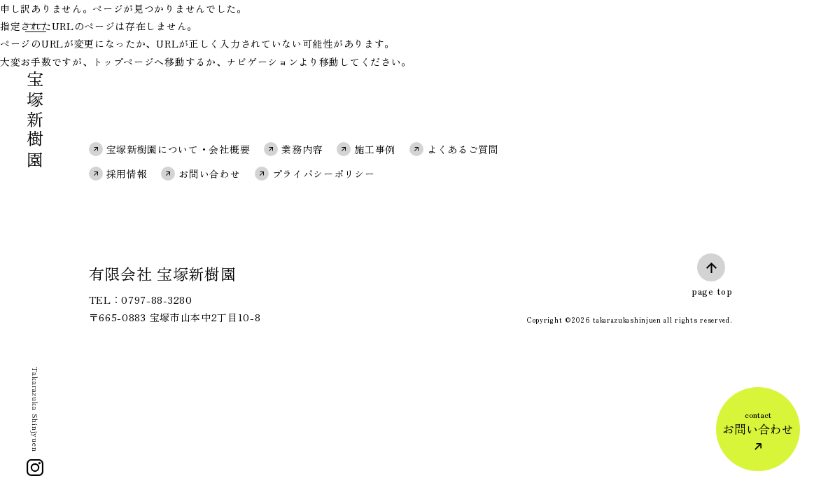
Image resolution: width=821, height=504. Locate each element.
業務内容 (302, 149)
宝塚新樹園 (35, 120)
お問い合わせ (209, 174)
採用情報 (127, 174)
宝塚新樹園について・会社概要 (178, 149)
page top (712, 290)
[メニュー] (34, 31)
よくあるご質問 (463, 149)
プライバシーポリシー (324, 174)
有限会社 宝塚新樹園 (163, 273)
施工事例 (375, 149)
